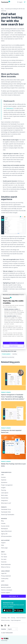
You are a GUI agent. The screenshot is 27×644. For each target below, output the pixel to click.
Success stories (5, 526)
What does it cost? (6, 503)
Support (3, 543)
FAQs (3, 545)
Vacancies (4, 562)
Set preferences (13, 346)
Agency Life (4, 534)
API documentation (6, 536)
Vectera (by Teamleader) (8, 515)
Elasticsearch (10, 108)
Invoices (3, 477)
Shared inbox (5, 498)
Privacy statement (6, 576)
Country (3, 629)
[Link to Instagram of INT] (5, 625)
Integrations (4, 500)
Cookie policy (5, 578)
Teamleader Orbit (6, 512)
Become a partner (6, 587)
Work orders (4, 495)
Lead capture (5, 493)
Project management (7, 485)
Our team (4, 559)
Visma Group (4, 640)
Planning (4, 490)
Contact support (6, 593)
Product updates (6, 354)
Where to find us (6, 567)
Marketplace (4, 529)
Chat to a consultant (7, 590)
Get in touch (13, 596)
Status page (4, 548)
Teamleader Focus (6, 509)
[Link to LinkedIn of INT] (2, 625)
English (20, 2)
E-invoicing (4, 618)
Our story (4, 554)
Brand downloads (6, 564)
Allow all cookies (14, 343)
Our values (4, 557)
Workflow (15, 354)
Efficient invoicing (5, 620)
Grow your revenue (21, 618)
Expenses (4, 480)
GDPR (3, 581)
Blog (2, 9)
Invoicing (13, 618)
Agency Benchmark (6, 531)
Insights (3, 488)
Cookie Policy (20, 336)
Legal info (4, 573)
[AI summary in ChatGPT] (9, 626)
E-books (3, 523)
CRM (2, 475)
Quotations (4, 482)
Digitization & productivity (8, 357)
